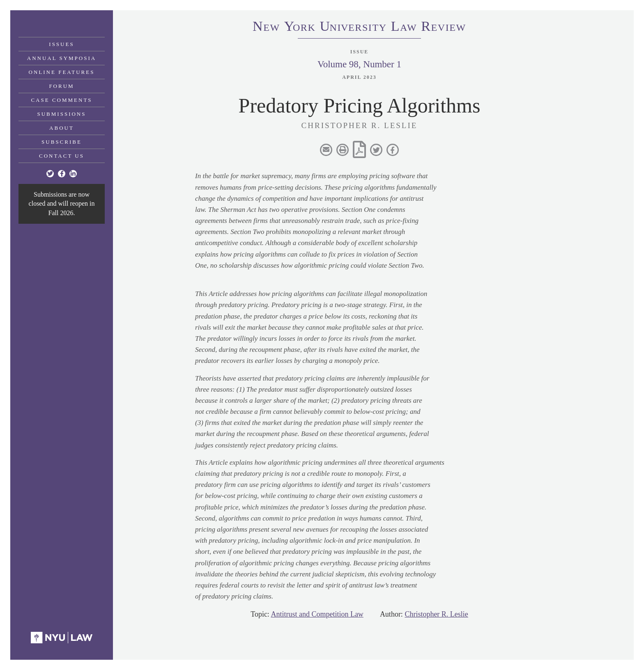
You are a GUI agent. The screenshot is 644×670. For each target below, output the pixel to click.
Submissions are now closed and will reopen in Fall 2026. (62, 204)
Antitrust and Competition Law (317, 614)
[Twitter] (50, 174)
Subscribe (62, 142)
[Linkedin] (73, 174)
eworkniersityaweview (359, 28)
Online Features (62, 72)
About (62, 128)
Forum (61, 86)
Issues (61, 44)
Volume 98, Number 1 (359, 64)
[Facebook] (62, 174)
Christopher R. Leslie (436, 614)
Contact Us (62, 156)
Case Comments (61, 100)
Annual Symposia (62, 58)
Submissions (62, 114)
